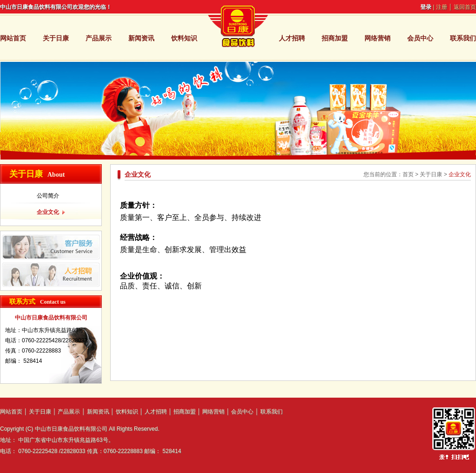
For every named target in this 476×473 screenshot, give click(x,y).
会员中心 (420, 38)
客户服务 (51, 247)
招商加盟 (335, 38)
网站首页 (13, 38)
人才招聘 (292, 38)
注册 (442, 7)
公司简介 (48, 196)
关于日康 (56, 38)
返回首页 (465, 7)
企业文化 (48, 212)
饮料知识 (184, 38)
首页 (408, 174)
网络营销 (377, 38)
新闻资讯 (141, 38)
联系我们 (463, 38)
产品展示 (99, 38)
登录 (426, 7)
